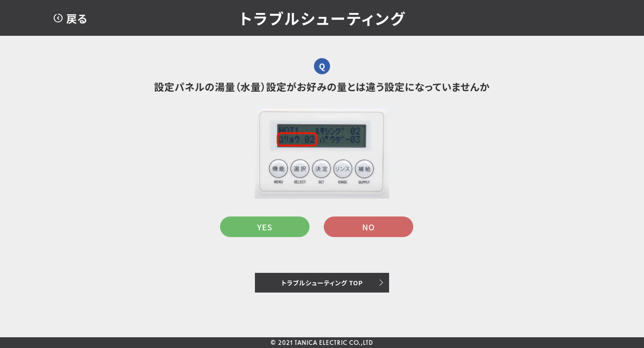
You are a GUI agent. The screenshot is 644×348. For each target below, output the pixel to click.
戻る (77, 18)
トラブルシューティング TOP (322, 283)
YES (265, 227)
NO (369, 227)
